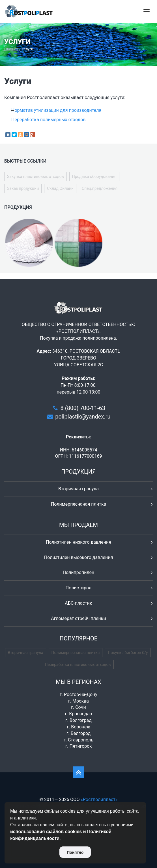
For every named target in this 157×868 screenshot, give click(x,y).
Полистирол (78, 588)
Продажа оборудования (94, 176)
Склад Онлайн (60, 188)
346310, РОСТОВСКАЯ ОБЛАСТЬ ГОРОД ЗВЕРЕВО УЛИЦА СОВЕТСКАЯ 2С (86, 358)
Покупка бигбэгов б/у (128, 653)
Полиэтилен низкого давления (78, 542)
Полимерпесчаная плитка (78, 504)
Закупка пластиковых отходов (36, 176)
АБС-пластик (78, 603)
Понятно (75, 852)
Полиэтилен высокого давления (79, 557)
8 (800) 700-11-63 (83, 408)
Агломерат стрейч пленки (78, 618)
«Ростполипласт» (99, 799)
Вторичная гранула (78, 489)
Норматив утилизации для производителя (56, 110)
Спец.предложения (100, 188)
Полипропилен (79, 572)
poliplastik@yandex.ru (83, 417)
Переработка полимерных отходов (48, 120)
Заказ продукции (23, 188)
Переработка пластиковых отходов (78, 665)
